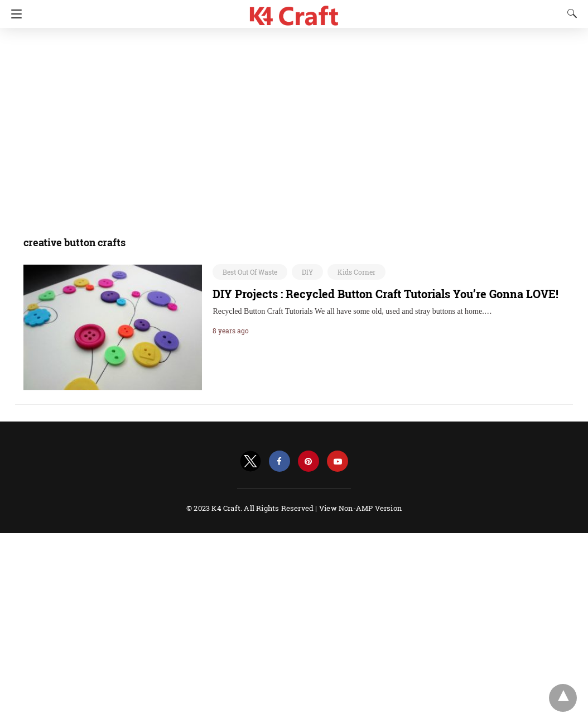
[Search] (570, 13)
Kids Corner (356, 272)
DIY (307, 272)
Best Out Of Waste (250, 272)
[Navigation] (14, 14)
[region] (291, 126)
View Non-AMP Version (360, 508)
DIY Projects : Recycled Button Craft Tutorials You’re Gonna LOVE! (385, 294)
